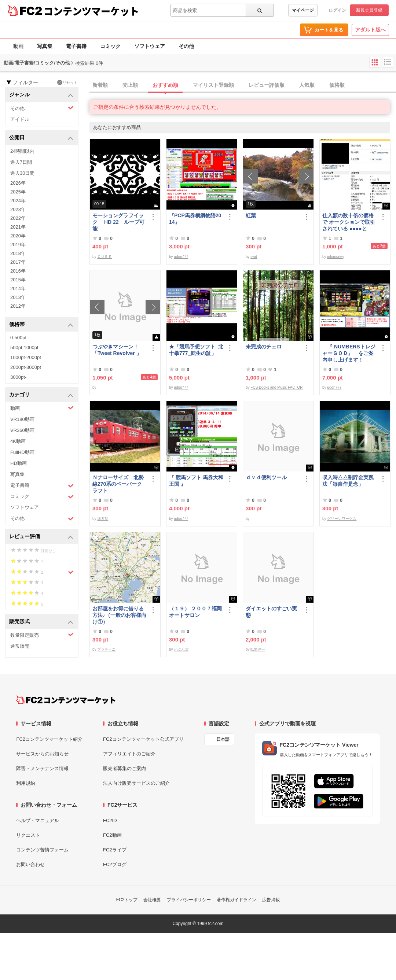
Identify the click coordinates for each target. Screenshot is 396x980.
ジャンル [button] (41, 95)
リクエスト (28, 835)
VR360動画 (22, 430)
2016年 (18, 271)
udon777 (181, 257)
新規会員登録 (369, 10)
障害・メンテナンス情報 (42, 768)
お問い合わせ (30, 864)
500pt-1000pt (24, 347)
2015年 (18, 280)
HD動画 (19, 463)
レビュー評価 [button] (41, 537)
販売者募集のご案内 (124, 768)
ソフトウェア (150, 46)
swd (254, 257)
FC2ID (110, 820)
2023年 (18, 209)
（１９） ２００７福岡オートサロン (195, 612)
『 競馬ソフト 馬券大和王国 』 (196, 481)
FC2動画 (112, 835)
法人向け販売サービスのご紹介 (136, 783)
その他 (186, 46)
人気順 (307, 85)
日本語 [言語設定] (223, 739)
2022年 (18, 218)
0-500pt (18, 338)
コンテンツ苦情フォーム (42, 850)
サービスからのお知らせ (42, 754)
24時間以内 (22, 151)
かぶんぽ (181, 649)
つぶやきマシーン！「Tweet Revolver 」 (117, 350)
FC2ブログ (115, 864)
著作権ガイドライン (236, 900)
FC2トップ (127, 900)
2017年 (18, 262)
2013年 (18, 297)
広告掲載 (271, 900)
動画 (18, 46)
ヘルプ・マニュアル (38, 820)
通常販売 (20, 646)
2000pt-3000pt (26, 367)
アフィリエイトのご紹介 (129, 754)
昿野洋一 (258, 649)
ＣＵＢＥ (104, 257)
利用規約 (26, 783)
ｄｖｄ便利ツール (266, 477)
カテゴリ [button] (41, 395)
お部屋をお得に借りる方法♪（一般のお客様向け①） (119, 615)
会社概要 (152, 900)
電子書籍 (76, 46)
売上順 (130, 85)
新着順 (100, 85)
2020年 (18, 236)
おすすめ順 (165, 85)
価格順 (337, 85)
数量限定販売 (42, 635)
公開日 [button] (41, 138)
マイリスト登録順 (213, 85)
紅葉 (251, 215)
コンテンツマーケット (91, 11)
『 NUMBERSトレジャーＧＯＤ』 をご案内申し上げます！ (349, 353)
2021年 (18, 227)
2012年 (18, 306)
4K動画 (18, 441)
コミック (110, 46)
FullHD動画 (22, 452)
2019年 (18, 245)
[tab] (243, 85)
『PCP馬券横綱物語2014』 (195, 219)
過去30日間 (22, 173)
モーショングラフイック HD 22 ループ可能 (118, 222)
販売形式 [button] (41, 622)
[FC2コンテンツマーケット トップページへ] (66, 700)
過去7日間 (21, 162)
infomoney (335, 257)
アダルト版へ (370, 30)
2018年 (18, 253)
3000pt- (18, 377)
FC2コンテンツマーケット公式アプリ (143, 739)
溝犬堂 (103, 519)
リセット (67, 82)
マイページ (303, 10)
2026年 (18, 183)
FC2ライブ (115, 850)
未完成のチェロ (264, 347)
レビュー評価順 (267, 85)
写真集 (45, 46)
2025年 (18, 192)
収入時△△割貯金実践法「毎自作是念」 (348, 481)
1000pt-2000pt (26, 357)
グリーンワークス (342, 519)
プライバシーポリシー (189, 900)
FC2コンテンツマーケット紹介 (49, 739)
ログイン (337, 10)
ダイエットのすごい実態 (271, 612)
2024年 (18, 201)
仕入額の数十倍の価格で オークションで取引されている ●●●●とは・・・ (349, 222)
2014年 (18, 289)
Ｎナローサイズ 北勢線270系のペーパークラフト (118, 484)
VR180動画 (22, 419)
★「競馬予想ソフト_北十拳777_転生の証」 (196, 350)
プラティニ (106, 649)
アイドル (20, 119)
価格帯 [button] (41, 325)
